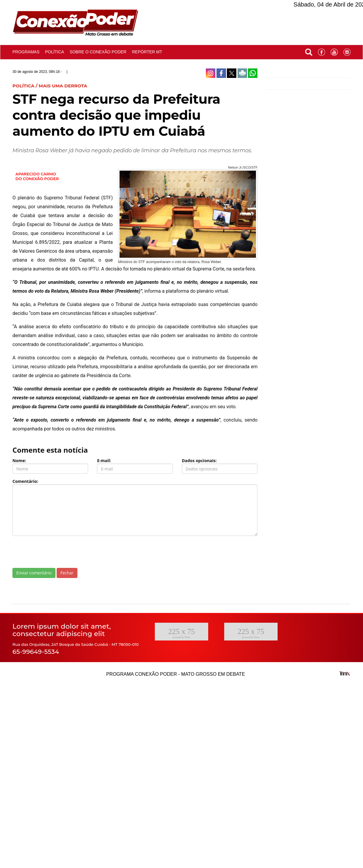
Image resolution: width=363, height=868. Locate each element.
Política (55, 52)
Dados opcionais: (199, 461)
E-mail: (104, 461)
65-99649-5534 (36, 652)
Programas (26, 52)
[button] (309, 51)
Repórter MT (147, 52)
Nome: (19, 461)
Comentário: (25, 481)
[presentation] (58, 552)
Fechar (67, 573)
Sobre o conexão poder (98, 52)
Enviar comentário (34, 573)
